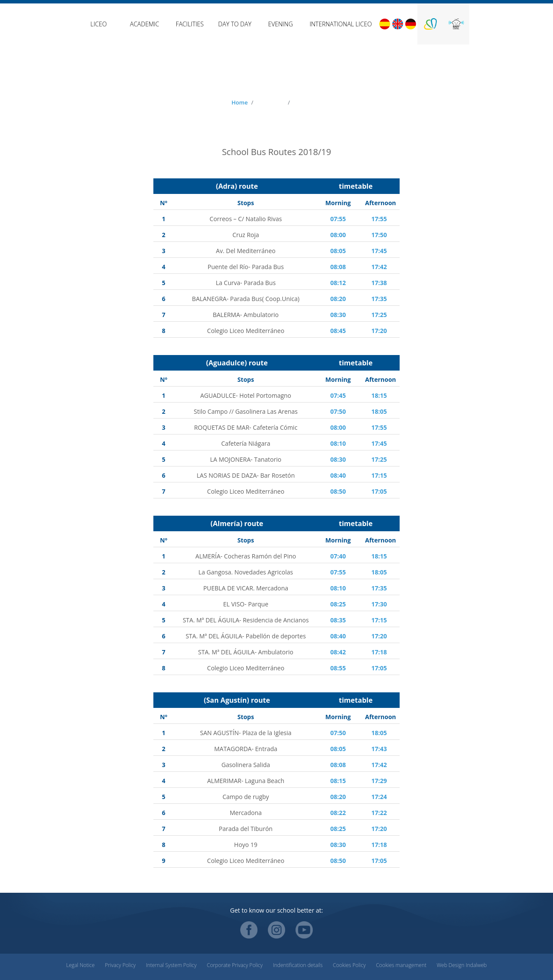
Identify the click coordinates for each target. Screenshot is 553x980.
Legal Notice (80, 965)
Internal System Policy (171, 965)
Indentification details (298, 965)
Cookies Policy (349, 965)
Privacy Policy (120, 965)
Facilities (190, 24)
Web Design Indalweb (462, 965)
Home (240, 102)
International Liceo (340, 24)
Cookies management (401, 965)
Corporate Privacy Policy (235, 965)
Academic (145, 24)
